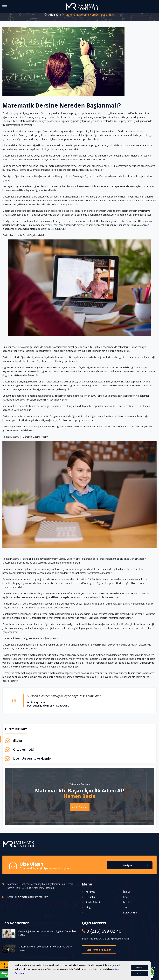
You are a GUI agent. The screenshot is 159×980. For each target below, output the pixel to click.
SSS (125, 907)
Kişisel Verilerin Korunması (133, 967)
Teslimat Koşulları (123, 971)
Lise (125, 897)
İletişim (136, 865)
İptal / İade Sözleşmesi (145, 971)
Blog (88, 907)
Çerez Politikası (92, 967)
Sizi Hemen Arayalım (99, 950)
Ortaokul (90, 897)
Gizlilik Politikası (110, 967)
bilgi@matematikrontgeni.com (32, 897)
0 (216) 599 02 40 (103, 931)
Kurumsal (91, 892)
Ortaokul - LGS (24, 749)
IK (87, 912)
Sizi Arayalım (130, 912)
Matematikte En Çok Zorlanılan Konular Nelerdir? (45, 946)
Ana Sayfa (53, 15)
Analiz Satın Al (80, 807)
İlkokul (18, 741)
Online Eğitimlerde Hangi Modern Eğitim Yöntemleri (47, 931)
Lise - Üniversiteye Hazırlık (32, 758)
